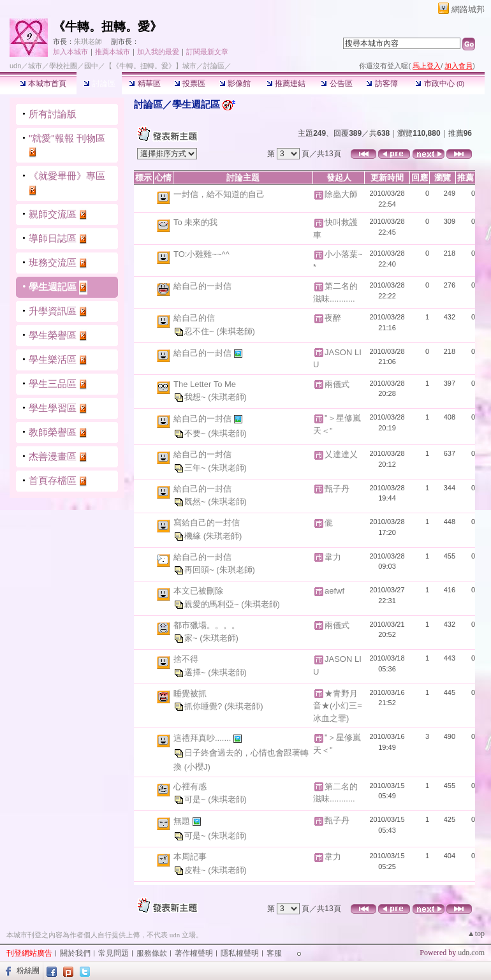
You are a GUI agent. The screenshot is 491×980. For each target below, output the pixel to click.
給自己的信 (194, 318)
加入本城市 (70, 52)
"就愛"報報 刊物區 (67, 138)
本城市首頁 (43, 84)
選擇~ (196, 672)
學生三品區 (53, 384)
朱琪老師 (88, 41)
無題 (183, 821)
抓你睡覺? (204, 706)
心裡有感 (190, 786)
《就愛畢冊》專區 (67, 176)
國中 (91, 66)
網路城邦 (468, 9)
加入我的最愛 (158, 52)
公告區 (336, 84)
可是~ (196, 799)
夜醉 (333, 318)
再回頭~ (200, 570)
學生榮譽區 (53, 335)
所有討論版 (53, 114)
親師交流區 (53, 214)
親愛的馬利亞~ (213, 604)
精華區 (144, 84)
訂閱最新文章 (207, 52)
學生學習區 (53, 408)
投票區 (190, 84)
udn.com (471, 953)
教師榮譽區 (53, 432)
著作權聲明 (194, 953)
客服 (274, 953)
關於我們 (75, 953)
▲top (476, 933)
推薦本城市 (113, 52)
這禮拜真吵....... (203, 738)
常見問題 (114, 953)
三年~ (196, 468)
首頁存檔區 (53, 480)
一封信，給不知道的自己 (219, 194)
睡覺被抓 (190, 693)
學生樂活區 (53, 359)
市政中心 (440, 84)
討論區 (99, 84)
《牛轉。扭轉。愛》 (107, 26)
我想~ (196, 397)
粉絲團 (28, 970)
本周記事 (190, 857)
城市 (35, 66)
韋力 (333, 557)
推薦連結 (286, 84)
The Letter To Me (205, 384)
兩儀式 (337, 384)
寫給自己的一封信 (207, 523)
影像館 (235, 84)
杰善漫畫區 (53, 456)
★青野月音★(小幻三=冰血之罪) (338, 706)
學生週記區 (53, 287)
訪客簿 (382, 84)
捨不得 (186, 659)
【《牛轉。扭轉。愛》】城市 (151, 66)
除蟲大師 (341, 194)
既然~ (196, 501)
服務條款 (152, 953)
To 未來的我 (195, 222)
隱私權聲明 (240, 953)
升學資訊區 (53, 311)
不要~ (196, 433)
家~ (192, 638)
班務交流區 (53, 262)
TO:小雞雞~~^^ (202, 254)
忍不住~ (200, 331)
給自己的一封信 (202, 286)
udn (15, 66)
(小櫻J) (197, 767)
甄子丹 (337, 489)
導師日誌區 (53, 238)
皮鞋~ (196, 870)
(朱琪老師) (236, 331)
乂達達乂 (341, 454)
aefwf (334, 591)
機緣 (194, 536)
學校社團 (63, 66)
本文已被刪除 (198, 591)
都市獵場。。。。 (207, 625)
